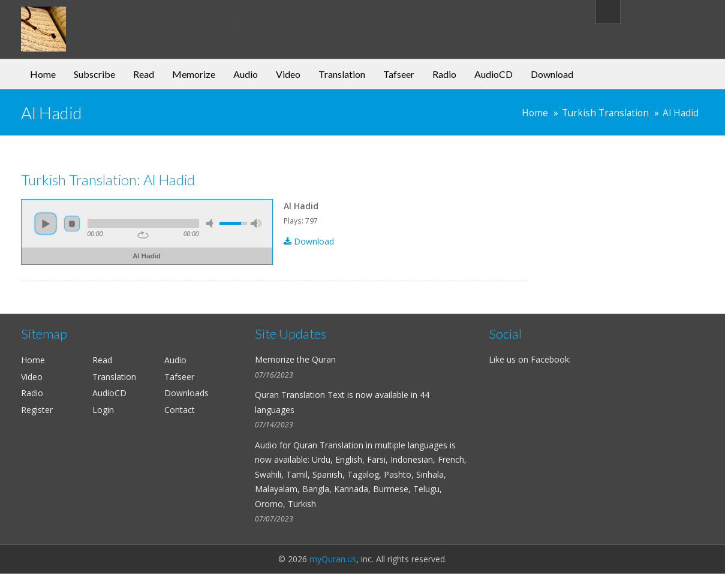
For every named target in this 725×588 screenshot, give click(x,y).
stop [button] (72, 224)
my (118, 20)
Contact (180, 410)
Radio (444, 74)
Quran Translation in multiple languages (370, 445)
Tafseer (399, 74)
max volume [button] (256, 223)
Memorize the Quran (295, 359)
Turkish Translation (605, 113)
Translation (342, 74)
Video (288, 74)
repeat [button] (143, 235)
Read (144, 74)
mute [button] (212, 223)
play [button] (46, 224)
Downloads (186, 393)
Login (103, 410)
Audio (246, 74)
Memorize (194, 74)
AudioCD (494, 74)
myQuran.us (333, 559)
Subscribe (94, 74)
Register (37, 410)
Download (552, 74)
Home (43, 74)
